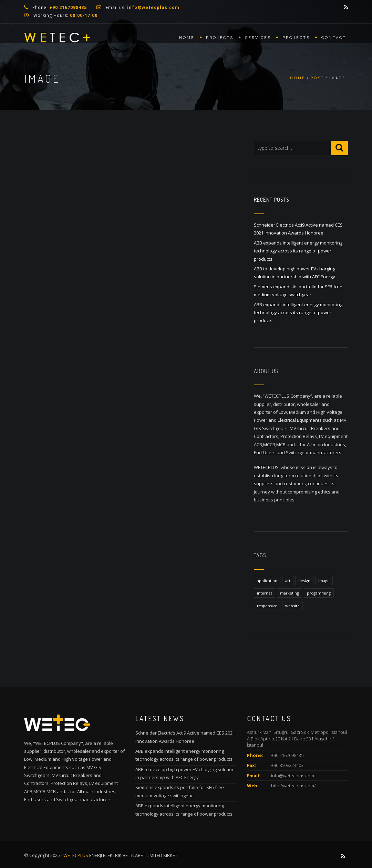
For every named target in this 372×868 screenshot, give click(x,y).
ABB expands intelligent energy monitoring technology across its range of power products (298, 251)
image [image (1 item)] (324, 581)
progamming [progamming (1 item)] (319, 593)
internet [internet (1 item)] (265, 593)
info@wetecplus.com (293, 776)
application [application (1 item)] (267, 581)
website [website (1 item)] (292, 606)
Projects (220, 38)
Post (317, 78)
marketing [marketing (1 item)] (290, 593)
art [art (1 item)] (288, 581)
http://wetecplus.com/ (293, 786)
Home (187, 38)
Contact (334, 38)
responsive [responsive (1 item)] (267, 606)
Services (258, 38)
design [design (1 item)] (304, 581)
